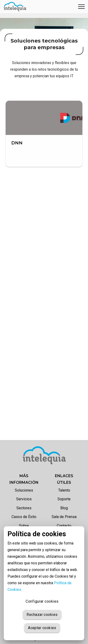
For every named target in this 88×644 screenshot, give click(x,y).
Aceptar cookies (42, 628)
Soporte (64, 499)
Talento (64, 490)
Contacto (64, 526)
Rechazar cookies (42, 615)
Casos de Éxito (24, 517)
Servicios (24, 499)
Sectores (24, 508)
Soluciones (24, 490)
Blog (64, 508)
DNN (17, 143)
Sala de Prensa (64, 517)
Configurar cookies (42, 601)
